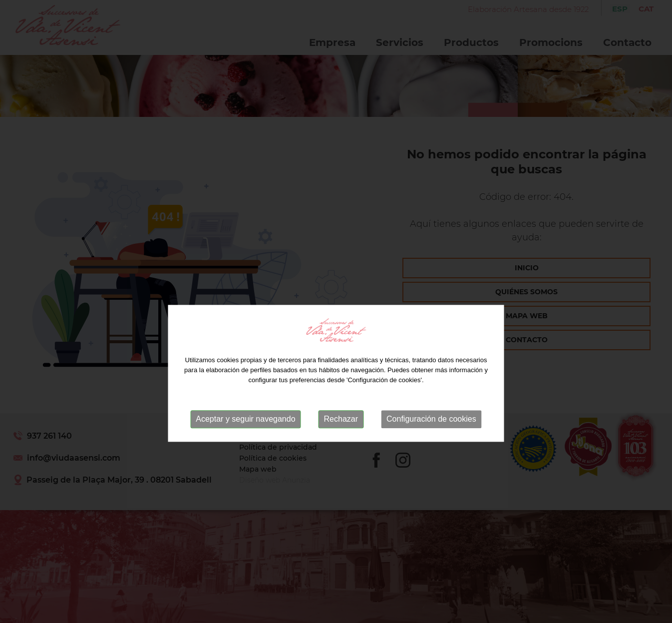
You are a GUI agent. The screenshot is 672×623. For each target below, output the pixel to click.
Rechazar (341, 432)
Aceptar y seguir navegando (245, 432)
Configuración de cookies (431, 432)
